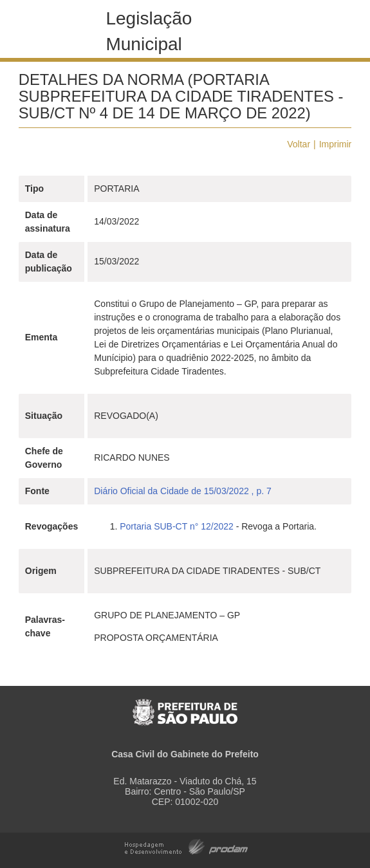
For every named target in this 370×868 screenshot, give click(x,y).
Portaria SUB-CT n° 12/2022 (177, 526)
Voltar (299, 144)
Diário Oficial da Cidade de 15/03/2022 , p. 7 (183, 491)
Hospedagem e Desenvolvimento (186, 846)
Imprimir (336, 144)
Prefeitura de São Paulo (185, 706)
